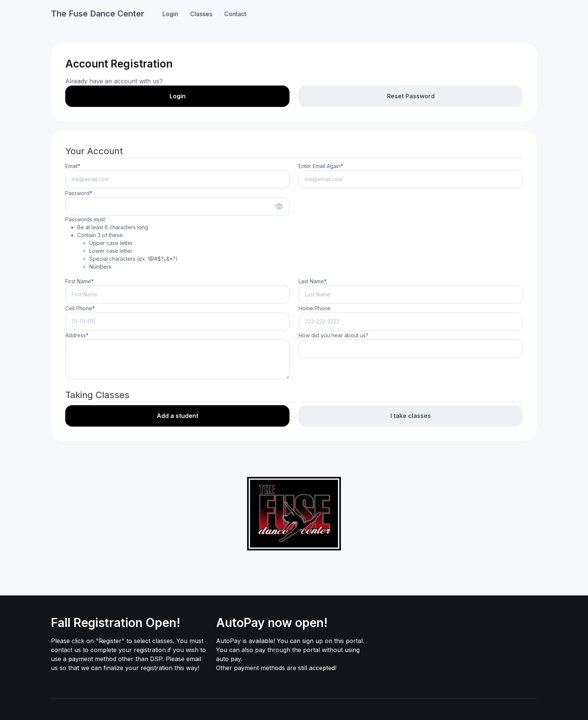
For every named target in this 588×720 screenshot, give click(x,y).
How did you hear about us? (333, 335)
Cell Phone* (80, 308)
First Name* (79, 281)
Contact (235, 14)
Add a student (178, 416)
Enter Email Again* (321, 166)
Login (170, 14)
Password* (79, 193)
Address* (77, 335)
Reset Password (411, 96)
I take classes (411, 416)
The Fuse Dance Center (98, 14)
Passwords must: (121, 243)
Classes (201, 14)
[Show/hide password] (279, 206)
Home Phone (315, 308)
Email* (73, 166)
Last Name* (313, 281)
